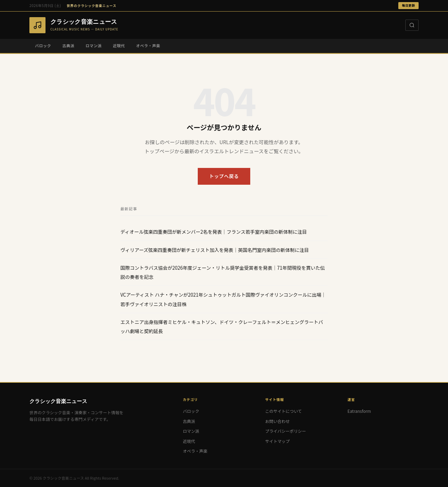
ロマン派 (93, 45)
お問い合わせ (278, 421)
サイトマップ (278, 441)
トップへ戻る (224, 176)
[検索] (412, 25)
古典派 (68, 45)
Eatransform (359, 411)
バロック (43, 45)
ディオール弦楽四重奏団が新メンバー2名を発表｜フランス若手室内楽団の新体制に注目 (214, 232)
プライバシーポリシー (286, 431)
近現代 (119, 45)
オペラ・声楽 (148, 45)
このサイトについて (284, 411)
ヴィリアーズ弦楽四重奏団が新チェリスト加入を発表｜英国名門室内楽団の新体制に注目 (215, 250)
